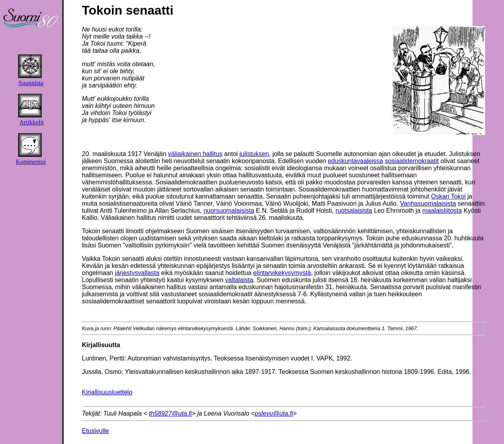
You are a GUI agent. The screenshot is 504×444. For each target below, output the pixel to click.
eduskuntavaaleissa (355, 161)
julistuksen (254, 154)
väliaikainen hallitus (195, 154)
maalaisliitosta (442, 211)
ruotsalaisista (354, 211)
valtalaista (239, 280)
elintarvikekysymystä (282, 273)
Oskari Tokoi (448, 196)
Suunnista (31, 83)
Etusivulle (95, 431)
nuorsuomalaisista (229, 211)
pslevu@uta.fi (274, 413)
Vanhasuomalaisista (428, 203)
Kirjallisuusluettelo (107, 392)
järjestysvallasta (137, 273)
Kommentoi (31, 162)
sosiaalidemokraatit (412, 161)
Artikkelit (31, 122)
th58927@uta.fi (170, 413)
